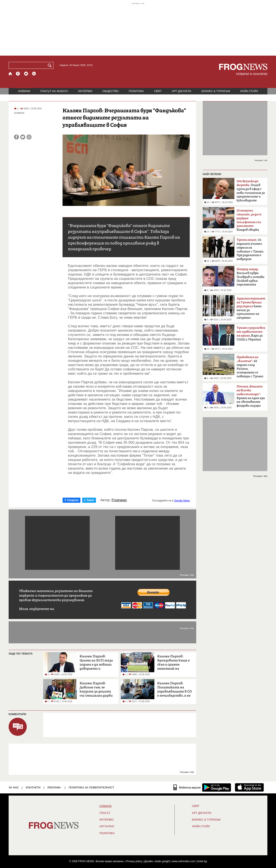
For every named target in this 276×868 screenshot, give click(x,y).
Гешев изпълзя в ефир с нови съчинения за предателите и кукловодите (251, 191)
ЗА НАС (14, 787)
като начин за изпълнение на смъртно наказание (251, 309)
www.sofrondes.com (184, 861)
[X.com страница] (26, 74)
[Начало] (10, 74)
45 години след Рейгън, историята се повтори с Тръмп (250, 367)
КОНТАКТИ (33, 787)
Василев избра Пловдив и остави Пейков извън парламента (250, 277)
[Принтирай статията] (29, 137)
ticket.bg (202, 861)
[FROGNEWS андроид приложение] (217, 787)
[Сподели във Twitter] (23, 137)
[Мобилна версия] (187, 787)
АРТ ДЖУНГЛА (181, 91)
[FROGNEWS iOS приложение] (249, 787)
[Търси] (50, 65)
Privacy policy (134, 861)
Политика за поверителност (92, 787)
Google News (182, 501)
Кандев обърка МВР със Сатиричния (249, 221)
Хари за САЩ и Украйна (251, 334)
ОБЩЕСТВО (111, 91)
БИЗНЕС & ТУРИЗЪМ (216, 91)
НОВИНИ (24, 91)
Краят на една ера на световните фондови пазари (251, 396)
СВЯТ (158, 91)
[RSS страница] (34, 74)
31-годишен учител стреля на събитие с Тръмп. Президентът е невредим (250, 249)
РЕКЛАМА (54, 787)
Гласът (105, 813)
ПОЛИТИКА (136, 91)
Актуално (107, 826)
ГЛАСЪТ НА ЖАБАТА (54, 91)
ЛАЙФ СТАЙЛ (249, 91)
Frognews (119, 500)
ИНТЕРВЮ (85, 91)
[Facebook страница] (18, 74)
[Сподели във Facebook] (16, 137)
